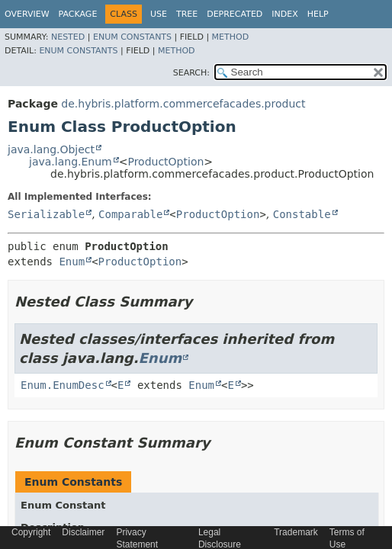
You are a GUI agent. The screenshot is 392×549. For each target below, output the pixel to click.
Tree (187, 14)
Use (159, 14)
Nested (68, 37)
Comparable (130, 214)
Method (231, 37)
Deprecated (235, 14)
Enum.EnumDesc (63, 385)
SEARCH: (191, 73)
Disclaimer (83, 532)
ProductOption (165, 162)
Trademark (296, 532)
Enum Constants (132, 37)
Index (284, 14)
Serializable (46, 214)
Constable (302, 214)
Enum (72, 262)
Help (318, 14)
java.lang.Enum (71, 162)
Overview (27, 14)
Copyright (31, 532)
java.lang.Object (51, 149)
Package (78, 14)
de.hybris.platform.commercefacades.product (183, 104)
